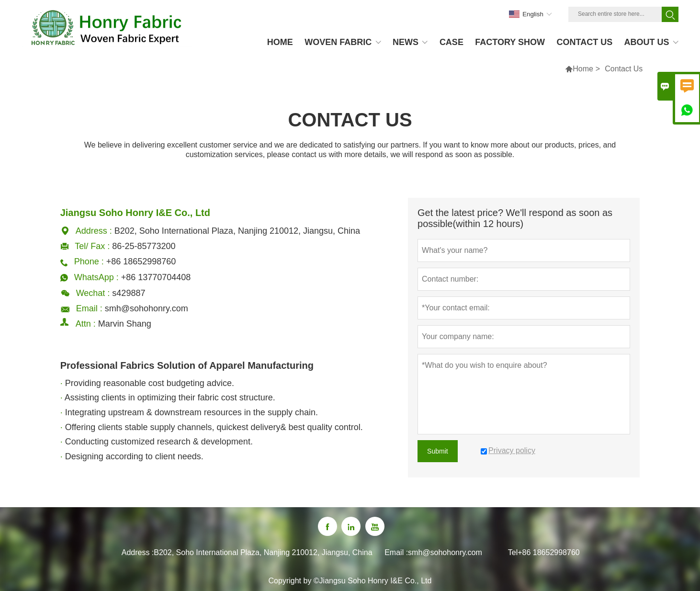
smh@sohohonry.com (147, 308)
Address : (138, 552)
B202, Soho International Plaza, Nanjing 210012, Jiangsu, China (263, 552)
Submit (438, 451)
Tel (513, 552)
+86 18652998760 (548, 552)
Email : (396, 552)
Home (583, 69)
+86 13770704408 (156, 277)
